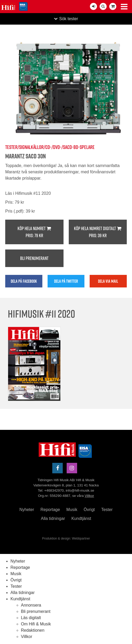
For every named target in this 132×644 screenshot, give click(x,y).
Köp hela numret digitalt (98, 232)
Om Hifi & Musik (36, 624)
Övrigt (89, 510)
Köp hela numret (34, 232)
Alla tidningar (53, 518)
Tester (107, 510)
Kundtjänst (81, 518)
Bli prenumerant (34, 258)
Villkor (89, 496)
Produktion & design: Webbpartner (66, 538)
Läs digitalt (31, 618)
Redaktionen (33, 630)
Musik (72, 510)
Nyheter (27, 510)
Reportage (50, 510)
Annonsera (31, 605)
